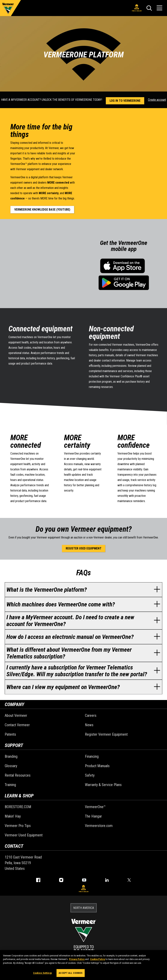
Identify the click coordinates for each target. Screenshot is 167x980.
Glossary (11, 766)
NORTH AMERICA (84, 908)
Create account (157, 100)
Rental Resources (18, 775)
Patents (10, 734)
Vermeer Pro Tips (18, 826)
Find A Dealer (137, 8)
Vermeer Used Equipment (24, 835)
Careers (91, 715)
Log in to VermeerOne (125, 101)
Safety (90, 775)
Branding (11, 756)
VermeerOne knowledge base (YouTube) (42, 210)
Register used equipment (84, 548)
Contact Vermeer (17, 725)
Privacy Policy (77, 959)
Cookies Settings (43, 973)
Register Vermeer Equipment (106, 734)
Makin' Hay (13, 816)
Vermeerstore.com (99, 826)
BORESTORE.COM (18, 807)
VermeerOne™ (95, 807)
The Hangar (93, 816)
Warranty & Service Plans (103, 785)
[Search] (149, 8)
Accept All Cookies (71, 973)
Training (10, 785)
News (89, 725)
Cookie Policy (98, 959)
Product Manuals (97, 766)
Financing (92, 756)
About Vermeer (16, 715)
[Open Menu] (159, 8)
